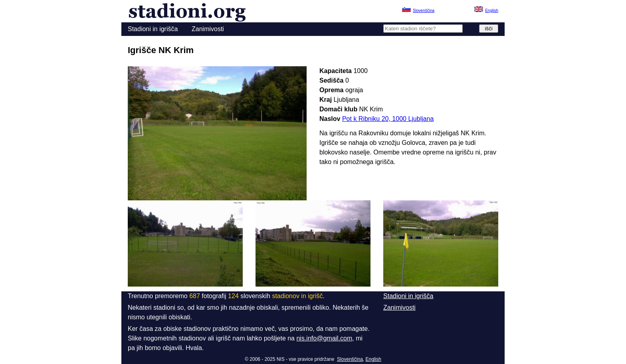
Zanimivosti (208, 29)
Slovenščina (350, 359)
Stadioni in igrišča (153, 29)
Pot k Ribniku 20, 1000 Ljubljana (388, 119)
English (373, 359)
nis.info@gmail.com (324, 338)
